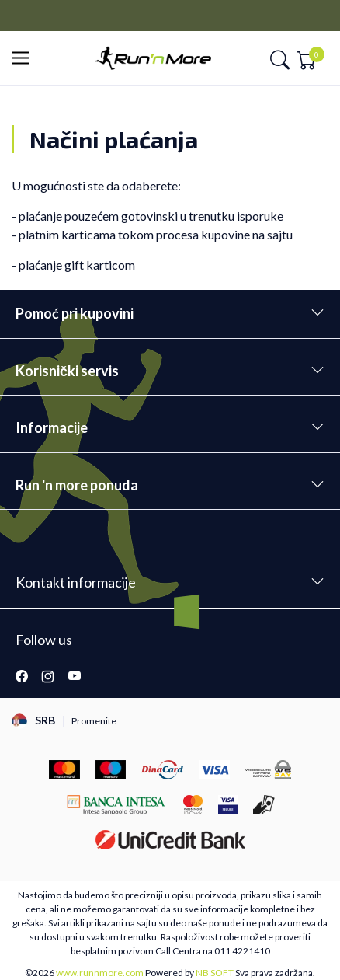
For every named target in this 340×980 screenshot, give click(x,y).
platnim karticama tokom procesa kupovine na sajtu (156, 234)
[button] (25, 59)
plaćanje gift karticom (77, 265)
